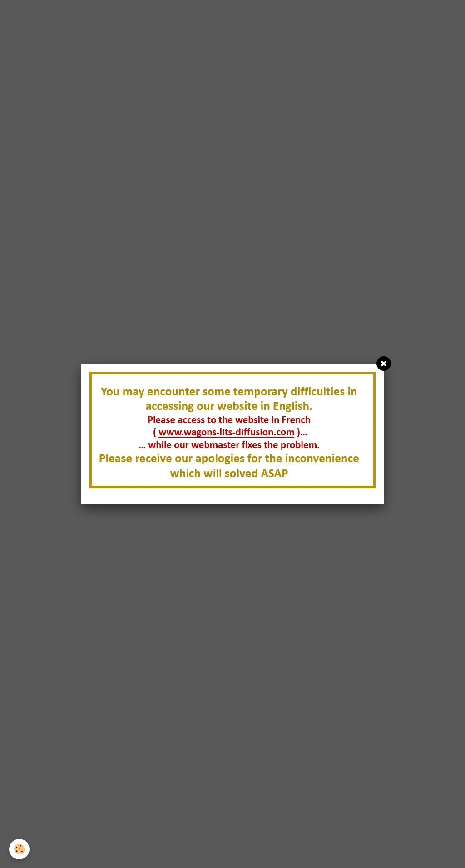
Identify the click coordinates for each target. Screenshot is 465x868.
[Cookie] (19, 849)
